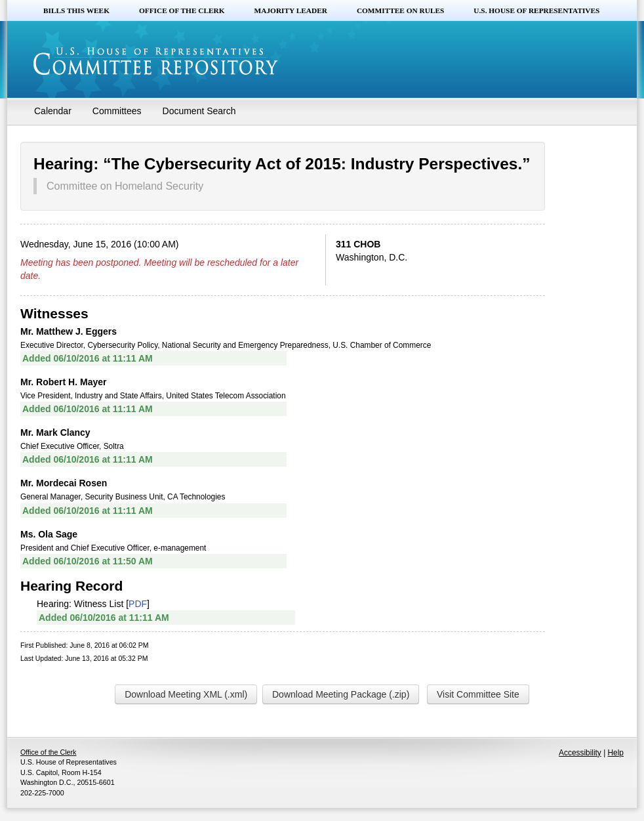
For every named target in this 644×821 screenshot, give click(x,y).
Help (616, 753)
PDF (138, 604)
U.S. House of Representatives (536, 11)
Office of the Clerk (182, 11)
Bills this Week (76, 11)
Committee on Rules (400, 11)
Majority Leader (291, 11)
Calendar (53, 111)
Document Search (199, 111)
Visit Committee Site (478, 694)
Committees (117, 111)
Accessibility (580, 753)
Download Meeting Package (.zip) (341, 694)
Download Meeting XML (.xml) (186, 694)
